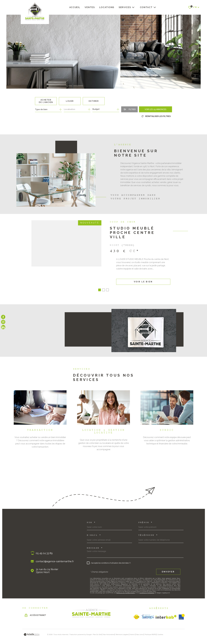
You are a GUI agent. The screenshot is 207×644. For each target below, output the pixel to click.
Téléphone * (148, 532)
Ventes (90, 7)
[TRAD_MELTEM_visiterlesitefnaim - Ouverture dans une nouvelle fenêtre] (137, 614)
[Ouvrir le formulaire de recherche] (129, 109)
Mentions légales (122, 631)
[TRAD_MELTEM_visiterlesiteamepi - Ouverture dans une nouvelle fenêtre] (148, 614)
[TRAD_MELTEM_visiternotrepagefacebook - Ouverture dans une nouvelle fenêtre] (3, 317)
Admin (132, 631)
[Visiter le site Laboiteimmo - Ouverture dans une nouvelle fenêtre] (32, 631)
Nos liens (140, 631)
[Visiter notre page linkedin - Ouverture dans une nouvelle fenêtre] (3, 327)
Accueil (75, 7)
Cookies (160, 631)
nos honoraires (109, 631)
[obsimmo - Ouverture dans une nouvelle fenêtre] (182, 614)
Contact (146, 7)
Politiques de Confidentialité (126, 590)
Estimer (94, 101)
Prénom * (145, 519)
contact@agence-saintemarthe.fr (55, 558)
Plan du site (97, 631)
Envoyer (168, 569)
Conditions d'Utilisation (147, 590)
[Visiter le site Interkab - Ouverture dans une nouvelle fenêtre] (166, 614)
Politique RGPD (150, 631)
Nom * (91, 519)
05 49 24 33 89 (44, 550)
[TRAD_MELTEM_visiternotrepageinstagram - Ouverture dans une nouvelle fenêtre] (3, 322)
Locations (107, 7)
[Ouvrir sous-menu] (133, 7)
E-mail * (94, 532)
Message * (95, 545)
